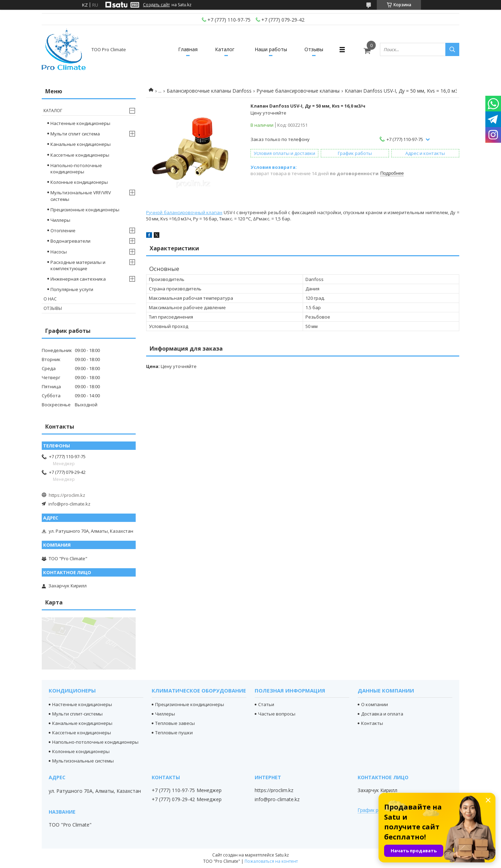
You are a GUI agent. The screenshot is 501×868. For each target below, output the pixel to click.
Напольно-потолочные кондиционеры (76, 169)
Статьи (266, 704)
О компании (375, 704)
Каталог (225, 49)
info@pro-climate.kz (69, 504)
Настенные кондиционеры (80, 123)
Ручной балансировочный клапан (184, 212)
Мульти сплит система (75, 134)
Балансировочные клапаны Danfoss (209, 91)
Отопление (63, 230)
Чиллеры (60, 220)
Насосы (59, 252)
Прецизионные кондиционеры (85, 210)
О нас (50, 299)
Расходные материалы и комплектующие (78, 265)
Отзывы (314, 49)
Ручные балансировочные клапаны (298, 91)
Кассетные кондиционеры (80, 155)
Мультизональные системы (83, 761)
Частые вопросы (277, 714)
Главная (188, 49)
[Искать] (452, 49)
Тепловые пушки (174, 733)
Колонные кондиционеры (79, 182)
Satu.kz (282, 855)
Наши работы (271, 49)
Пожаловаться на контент (271, 861)
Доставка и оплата (382, 714)
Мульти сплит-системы (77, 714)
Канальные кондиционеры (81, 144)
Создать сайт (156, 5)
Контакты (372, 723)
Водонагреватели (70, 241)
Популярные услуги (72, 289)
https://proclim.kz (67, 495)
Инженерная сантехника (78, 279)
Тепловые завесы (175, 723)
